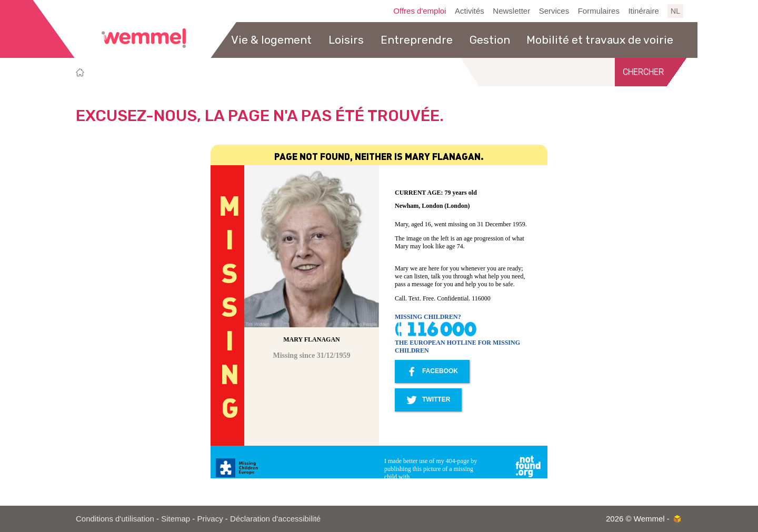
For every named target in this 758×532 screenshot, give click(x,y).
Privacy (210, 519)
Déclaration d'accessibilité (275, 519)
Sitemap (176, 519)
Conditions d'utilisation (115, 519)
